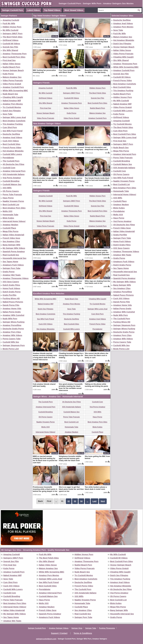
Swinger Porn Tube (12, 268)
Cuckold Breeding (11, 181)
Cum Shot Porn (10, 127)
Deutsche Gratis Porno (13, 329)
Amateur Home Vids (12, 309)
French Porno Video (12, 148)
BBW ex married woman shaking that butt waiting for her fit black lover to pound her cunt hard (45, 459)
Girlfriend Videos (11, 40)
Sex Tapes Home (10, 262)
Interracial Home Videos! (14, 221)
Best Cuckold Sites (12, 144)
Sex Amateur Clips (11, 241)
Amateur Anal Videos (12, 137)
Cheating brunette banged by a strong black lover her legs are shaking (71, 355)
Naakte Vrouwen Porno (13, 201)
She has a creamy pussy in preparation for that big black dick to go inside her (96, 42)
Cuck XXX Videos (11, 141)
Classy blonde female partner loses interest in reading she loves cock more (70, 283)
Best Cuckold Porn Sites (14, 57)
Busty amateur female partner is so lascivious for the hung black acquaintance (71, 180)
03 (75, 501)
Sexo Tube (8, 114)
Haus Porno (8, 198)
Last (94, 501)
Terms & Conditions (83, 633)
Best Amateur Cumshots (14, 121)
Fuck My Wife (9, 23)
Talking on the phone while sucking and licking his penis (96, 385)
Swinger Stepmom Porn (14, 345)
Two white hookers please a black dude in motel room (96, 488)
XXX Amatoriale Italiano (14, 174)
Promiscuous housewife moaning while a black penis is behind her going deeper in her (45, 489)
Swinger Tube (91, 628)
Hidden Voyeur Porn (12, 27)
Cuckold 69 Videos (11, 44)
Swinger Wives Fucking (14, 322)
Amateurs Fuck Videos (13, 265)
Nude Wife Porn (10, 319)
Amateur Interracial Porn (14, 171)
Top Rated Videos (52, 10)
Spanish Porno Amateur (14, 252)
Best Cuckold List (11, 205)
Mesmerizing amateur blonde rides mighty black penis (44, 282)
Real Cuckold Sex (11, 255)
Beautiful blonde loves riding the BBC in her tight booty (96, 71)
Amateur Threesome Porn (15, 54)
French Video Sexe (11, 238)
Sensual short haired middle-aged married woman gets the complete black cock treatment (97, 252)
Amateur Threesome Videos (16, 278)
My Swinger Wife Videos (14, 248)
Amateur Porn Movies (13, 104)
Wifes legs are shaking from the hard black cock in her (97, 282)
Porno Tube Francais (12, 194)
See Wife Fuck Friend (12, 131)
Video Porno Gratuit (12, 84)
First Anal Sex (9, 60)
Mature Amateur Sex (12, 77)
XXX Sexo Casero (11, 282)
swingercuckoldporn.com (46, 639)
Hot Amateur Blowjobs (13, 151)
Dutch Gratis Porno (12, 292)
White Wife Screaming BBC (15, 91)
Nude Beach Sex (10, 94)
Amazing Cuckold (11, 20)
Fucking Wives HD (11, 298)
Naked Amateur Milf (12, 101)
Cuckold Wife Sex (11, 342)
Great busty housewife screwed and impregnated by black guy (71, 148)
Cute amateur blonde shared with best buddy (44, 385)
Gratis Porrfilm (9, 295)
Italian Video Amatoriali (13, 235)
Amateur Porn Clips (12, 332)
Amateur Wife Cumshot (13, 315)
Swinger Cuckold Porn (12, 10)
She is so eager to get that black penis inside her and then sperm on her (71, 489)
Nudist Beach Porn (11, 67)
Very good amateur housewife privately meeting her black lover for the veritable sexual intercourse (71, 387)
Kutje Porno (8, 74)
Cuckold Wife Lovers (12, 154)
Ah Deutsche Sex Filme (13, 164)
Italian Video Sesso (12, 64)
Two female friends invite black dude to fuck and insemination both (97, 180)
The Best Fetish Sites (13, 37)
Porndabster (8, 158)
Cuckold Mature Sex (12, 184)
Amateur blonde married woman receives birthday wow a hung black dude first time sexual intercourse (45, 357)
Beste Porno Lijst (11, 349)
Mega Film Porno (11, 231)
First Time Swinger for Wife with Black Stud (70, 71)
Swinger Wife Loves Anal (14, 117)
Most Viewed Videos (74, 10)
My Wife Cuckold (10, 30)
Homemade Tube (10, 215)
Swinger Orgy (77, 628)
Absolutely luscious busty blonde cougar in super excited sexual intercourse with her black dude (45, 151)
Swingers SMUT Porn (13, 34)
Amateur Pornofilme (12, 325)
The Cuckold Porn (11, 161)
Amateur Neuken (10, 225)
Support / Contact (59, 633)
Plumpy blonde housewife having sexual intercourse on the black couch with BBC (44, 252)
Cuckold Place (9, 228)
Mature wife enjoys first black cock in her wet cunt (70, 41)
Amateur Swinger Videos (59, 628)
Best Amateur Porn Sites (14, 208)
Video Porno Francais (13, 80)
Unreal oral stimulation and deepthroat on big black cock (96, 148)
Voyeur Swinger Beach (13, 70)
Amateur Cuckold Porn (13, 87)
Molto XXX (7, 211)
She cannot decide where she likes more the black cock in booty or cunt (96, 355)
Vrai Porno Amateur (12, 178)
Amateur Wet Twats (12, 275)
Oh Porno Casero (11, 191)
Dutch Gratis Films (11, 285)
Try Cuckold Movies (12, 107)
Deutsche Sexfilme (11, 134)
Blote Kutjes (8, 218)
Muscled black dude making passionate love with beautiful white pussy (45, 42)
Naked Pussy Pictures (13, 302)
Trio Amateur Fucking (13, 124)
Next (103, 501)
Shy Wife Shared (10, 50)
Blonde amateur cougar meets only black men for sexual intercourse (45, 180)
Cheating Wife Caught (13, 97)
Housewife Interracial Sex (15, 258)
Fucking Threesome (107, 628)
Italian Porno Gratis (12, 312)
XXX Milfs (7, 188)
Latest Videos (33, 10)
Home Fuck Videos (11, 288)
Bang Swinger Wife (12, 245)
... (87, 501)
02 (69, 501)
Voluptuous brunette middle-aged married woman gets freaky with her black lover (70, 458)
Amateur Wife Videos (12, 335)
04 (81, 501)
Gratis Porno (9, 272)
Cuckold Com (9, 168)
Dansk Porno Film (11, 305)
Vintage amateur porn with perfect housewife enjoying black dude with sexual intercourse (70, 254)
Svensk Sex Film (10, 47)
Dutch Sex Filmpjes (12, 111)
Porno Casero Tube (12, 339)
